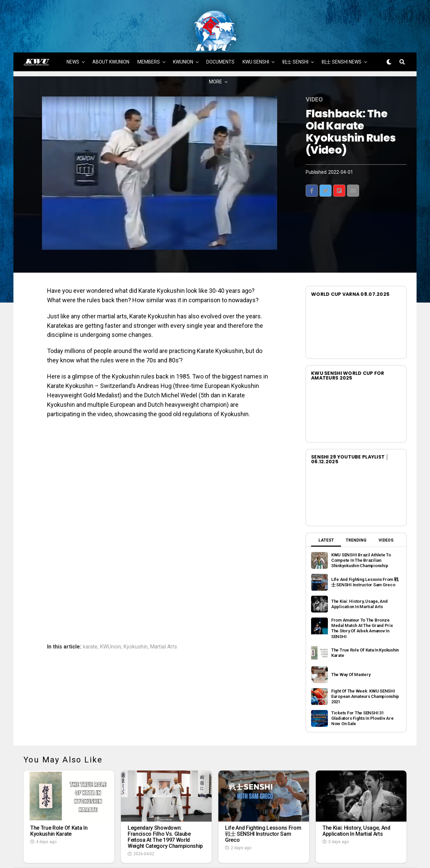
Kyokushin (135, 619)
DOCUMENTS (220, 34)
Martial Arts (163, 619)
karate (90, 619)
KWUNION (183, 34)
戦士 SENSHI (295, 34)
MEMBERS (149, 34)
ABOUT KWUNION (111, 34)
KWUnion (110, 619)
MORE (216, 54)
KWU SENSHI (256, 34)
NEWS (73, 34)
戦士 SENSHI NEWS (341, 34)
